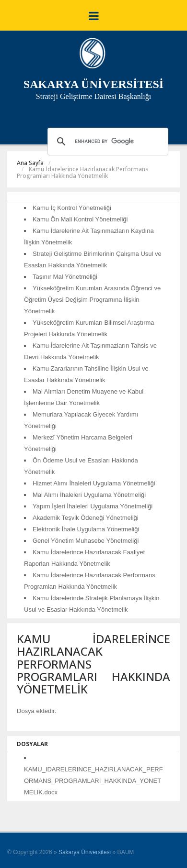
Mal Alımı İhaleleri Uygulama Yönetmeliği (89, 495)
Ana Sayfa (30, 163)
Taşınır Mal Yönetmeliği (65, 277)
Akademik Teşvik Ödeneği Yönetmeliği (86, 518)
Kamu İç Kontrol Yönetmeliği (72, 208)
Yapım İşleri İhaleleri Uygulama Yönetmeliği (93, 506)
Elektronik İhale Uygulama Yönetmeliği (86, 529)
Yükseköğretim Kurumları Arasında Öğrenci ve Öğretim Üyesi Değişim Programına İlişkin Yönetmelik (92, 300)
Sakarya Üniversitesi (85, 852)
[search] (106, 142)
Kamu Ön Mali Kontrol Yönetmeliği (80, 219)
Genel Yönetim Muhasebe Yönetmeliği (86, 541)
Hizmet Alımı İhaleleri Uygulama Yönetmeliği (94, 483)
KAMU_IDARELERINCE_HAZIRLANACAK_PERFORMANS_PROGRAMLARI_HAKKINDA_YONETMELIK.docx (93, 781)
